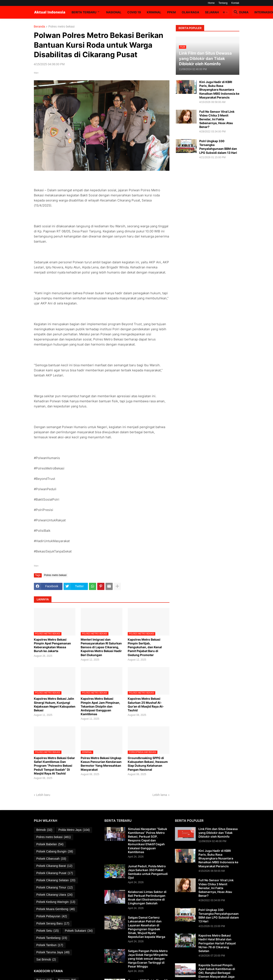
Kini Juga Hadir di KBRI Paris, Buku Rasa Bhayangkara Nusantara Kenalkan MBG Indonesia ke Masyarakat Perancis (219, 90)
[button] (225, 12)
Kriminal (154, 12)
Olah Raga (190, 12)
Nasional (114, 12)
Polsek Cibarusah (51, 859)
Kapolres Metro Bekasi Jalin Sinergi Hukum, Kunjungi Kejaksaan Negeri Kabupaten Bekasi (55, 704)
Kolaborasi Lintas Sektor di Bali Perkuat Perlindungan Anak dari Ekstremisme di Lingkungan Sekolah (147, 898)
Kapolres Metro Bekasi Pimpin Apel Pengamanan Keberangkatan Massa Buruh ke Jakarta (52, 645)
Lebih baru (43, 795)
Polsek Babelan (50, 844)
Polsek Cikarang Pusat (55, 873)
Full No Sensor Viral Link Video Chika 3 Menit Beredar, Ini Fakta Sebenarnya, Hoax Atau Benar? (217, 119)
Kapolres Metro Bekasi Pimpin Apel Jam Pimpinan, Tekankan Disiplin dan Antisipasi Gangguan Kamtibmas (100, 706)
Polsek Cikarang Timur (55, 888)
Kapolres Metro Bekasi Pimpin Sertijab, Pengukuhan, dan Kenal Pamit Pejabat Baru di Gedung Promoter (145, 647)
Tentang (223, 3)
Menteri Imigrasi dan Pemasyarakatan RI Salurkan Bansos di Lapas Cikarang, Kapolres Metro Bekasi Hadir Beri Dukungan (101, 647)
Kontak (235, 3)
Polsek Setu (48, 931)
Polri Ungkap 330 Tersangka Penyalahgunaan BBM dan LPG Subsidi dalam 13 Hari (218, 147)
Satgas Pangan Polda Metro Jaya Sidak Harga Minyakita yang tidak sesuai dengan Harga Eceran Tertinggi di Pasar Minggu (148, 959)
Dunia (244, 12)
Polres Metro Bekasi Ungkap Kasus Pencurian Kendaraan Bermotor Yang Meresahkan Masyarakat (101, 764)
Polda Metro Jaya (74, 830)
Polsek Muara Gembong (56, 909)
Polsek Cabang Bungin (55, 852)
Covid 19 (134, 12)
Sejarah (212, 12)
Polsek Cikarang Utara (55, 895)
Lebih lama (160, 795)
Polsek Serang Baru (53, 924)
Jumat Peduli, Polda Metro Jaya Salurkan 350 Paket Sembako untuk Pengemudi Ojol (148, 872)
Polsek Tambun (50, 945)
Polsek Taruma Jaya (53, 952)
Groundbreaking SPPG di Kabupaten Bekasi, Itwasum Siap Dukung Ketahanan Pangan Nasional (148, 764)
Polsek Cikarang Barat (54, 866)
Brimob (44, 830)
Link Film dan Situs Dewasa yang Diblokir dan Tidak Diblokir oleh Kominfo (218, 833)
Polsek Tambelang (52, 938)
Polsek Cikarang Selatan (56, 880)
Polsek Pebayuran (52, 916)
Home (211, 3)
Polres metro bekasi (61, 27)
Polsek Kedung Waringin (56, 902)
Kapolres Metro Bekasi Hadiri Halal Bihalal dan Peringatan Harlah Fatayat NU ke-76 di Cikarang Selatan (217, 943)
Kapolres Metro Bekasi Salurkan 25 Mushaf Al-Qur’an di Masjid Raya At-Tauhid (146, 704)
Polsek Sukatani (79, 931)
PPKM (171, 12)
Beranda (39, 27)
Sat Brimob (46, 960)
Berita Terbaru (84, 12)
